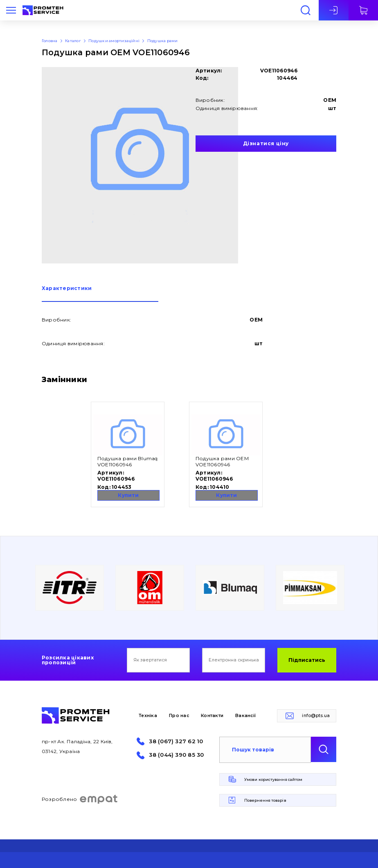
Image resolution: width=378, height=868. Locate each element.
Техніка (148, 716)
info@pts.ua (316, 716)
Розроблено (80, 799)
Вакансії (245, 716)
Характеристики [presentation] (67, 289)
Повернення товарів (265, 800)
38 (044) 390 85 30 (176, 755)
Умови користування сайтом (273, 779)
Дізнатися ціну (266, 143)
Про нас (179, 716)
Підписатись (307, 660)
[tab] (100, 294)
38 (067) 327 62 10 (176, 741)
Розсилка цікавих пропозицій (68, 660)
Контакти (212, 716)
